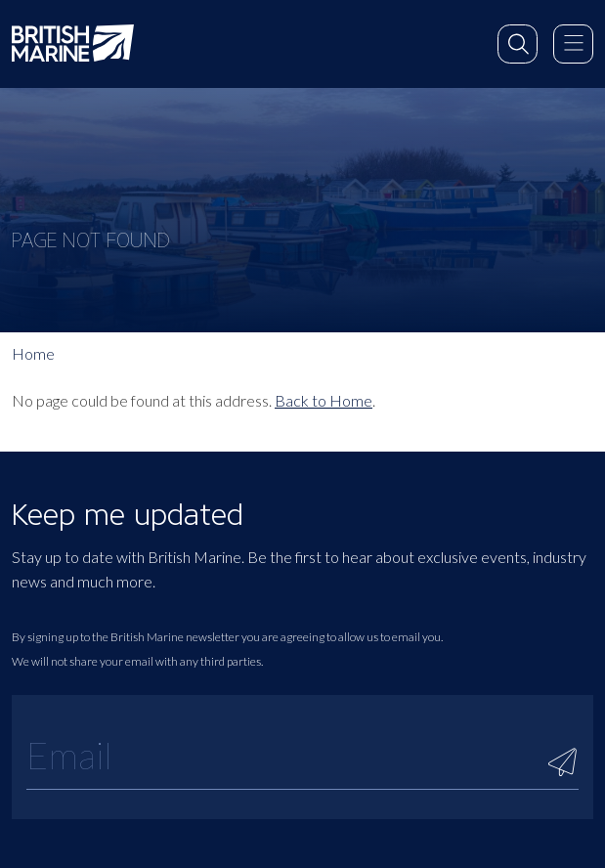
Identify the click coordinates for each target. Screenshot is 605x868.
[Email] (302, 755)
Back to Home (324, 400)
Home (33, 353)
